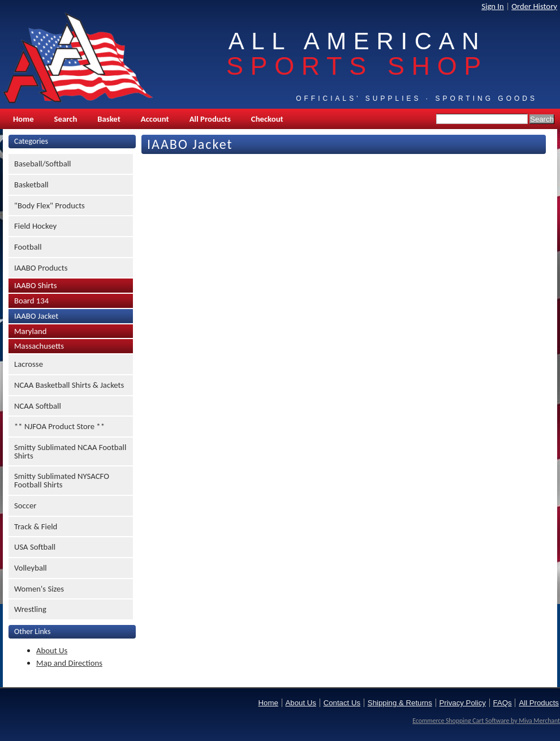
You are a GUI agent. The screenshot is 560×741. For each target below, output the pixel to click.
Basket (109, 119)
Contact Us (342, 703)
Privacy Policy (463, 703)
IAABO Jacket (36, 316)
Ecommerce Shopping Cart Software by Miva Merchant (486, 721)
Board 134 (31, 301)
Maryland (30, 331)
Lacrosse (29, 364)
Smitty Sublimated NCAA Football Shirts (70, 451)
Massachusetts (39, 346)
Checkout (267, 119)
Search (66, 119)
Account (155, 119)
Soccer (25, 506)
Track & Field (36, 526)
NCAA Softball (38, 406)
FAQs (503, 703)
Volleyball (31, 568)
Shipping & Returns (400, 703)
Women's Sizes (39, 589)
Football (28, 247)
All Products (210, 119)
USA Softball (35, 547)
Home (23, 119)
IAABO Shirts (36, 285)
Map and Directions (69, 663)
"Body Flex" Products (49, 205)
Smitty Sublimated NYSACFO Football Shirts (62, 480)
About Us (52, 650)
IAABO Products (41, 268)
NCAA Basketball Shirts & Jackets (69, 385)
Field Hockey (35, 226)
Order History (534, 6)
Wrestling (30, 609)
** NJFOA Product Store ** (59, 426)
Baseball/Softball (43, 164)
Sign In (493, 6)
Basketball (31, 185)
